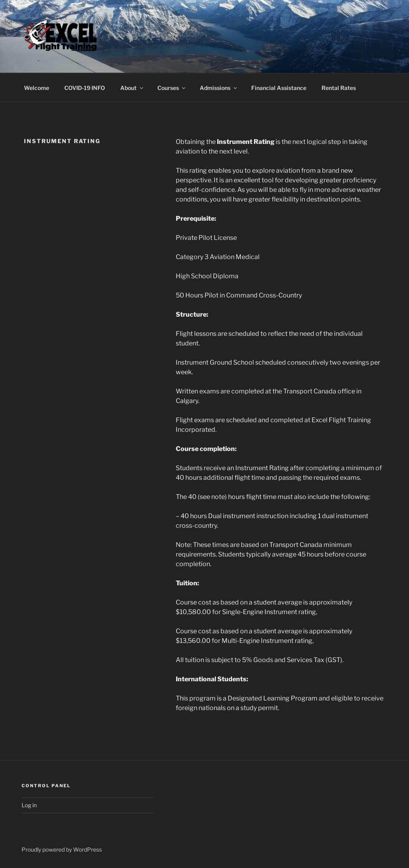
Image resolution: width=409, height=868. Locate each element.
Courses (172, 88)
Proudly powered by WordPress (62, 849)
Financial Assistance (279, 88)
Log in (29, 805)
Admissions (219, 88)
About (132, 88)
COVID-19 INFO (85, 88)
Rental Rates (339, 88)
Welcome (37, 88)
